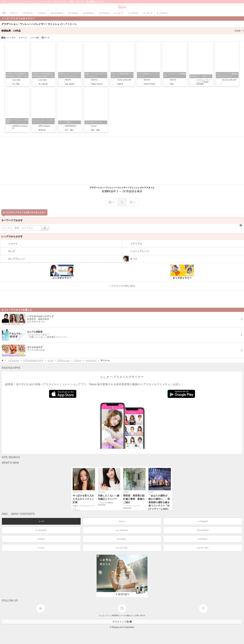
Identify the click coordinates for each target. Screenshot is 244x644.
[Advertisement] (122, 161)
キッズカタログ (122, 530)
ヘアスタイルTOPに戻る (122, 286)
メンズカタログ (41, 530)
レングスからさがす (12, 236)
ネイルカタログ (203, 530)
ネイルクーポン (122, 548)
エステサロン (203, 539)
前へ (111, 202)
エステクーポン (203, 548)
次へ (133, 202)
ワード (46, 38)
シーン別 (35, 38)
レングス (12, 38)
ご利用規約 (115, 615)
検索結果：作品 (123, 31)
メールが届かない (127, 615)
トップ (41, 521)
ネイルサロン (122, 539)
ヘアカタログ (203, 521)
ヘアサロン (41, 539)
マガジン (122, 521)
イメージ (23, 38)
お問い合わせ (140, 615)
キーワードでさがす (12, 220)
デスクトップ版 (122, 622)
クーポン (41, 548)
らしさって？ (104, 615)
